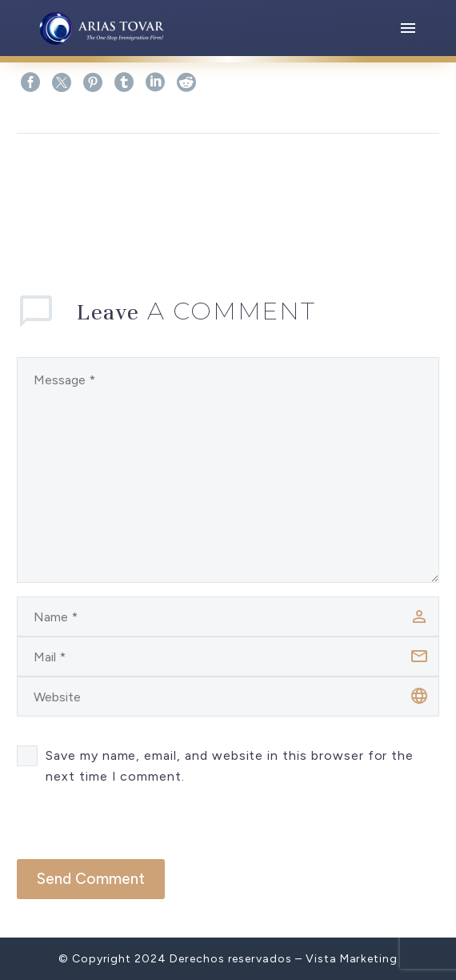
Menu (408, 28)
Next (409, 182)
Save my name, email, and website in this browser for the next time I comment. (230, 766)
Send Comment (91, 879)
